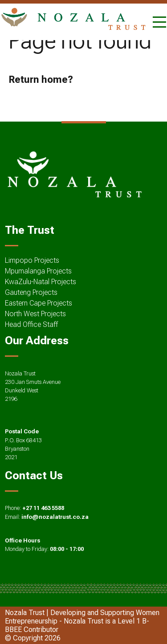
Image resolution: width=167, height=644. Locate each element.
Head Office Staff (31, 324)
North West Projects (35, 314)
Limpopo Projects (32, 260)
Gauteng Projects (31, 292)
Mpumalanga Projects (38, 271)
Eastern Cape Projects (39, 303)
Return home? (41, 79)
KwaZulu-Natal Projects (41, 282)
